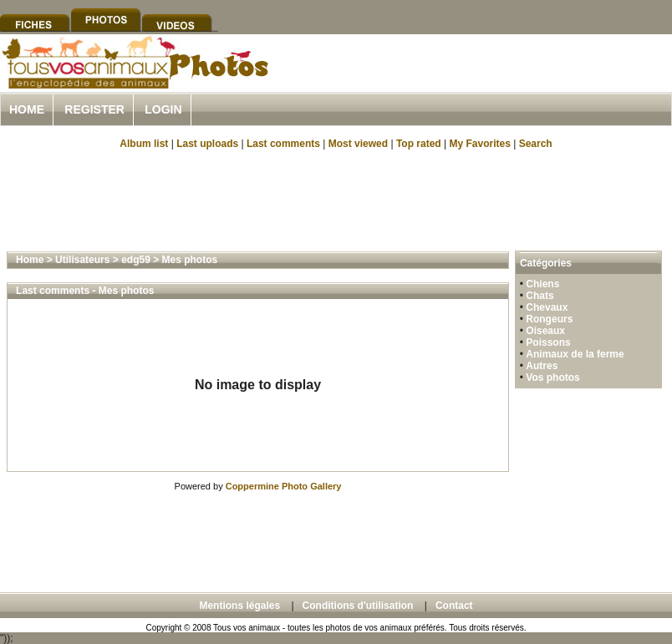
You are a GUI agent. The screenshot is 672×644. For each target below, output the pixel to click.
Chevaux (547, 307)
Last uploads (207, 144)
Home (27, 109)
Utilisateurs (82, 260)
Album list (144, 144)
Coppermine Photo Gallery (284, 486)
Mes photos (190, 260)
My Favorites (480, 144)
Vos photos (552, 378)
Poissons (548, 342)
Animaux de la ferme (575, 354)
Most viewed (358, 144)
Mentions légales (239, 606)
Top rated (419, 144)
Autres (542, 366)
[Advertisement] (336, 199)
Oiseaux (545, 331)
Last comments (283, 144)
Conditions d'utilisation (358, 606)
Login (163, 109)
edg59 (136, 260)
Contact (454, 606)
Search (536, 144)
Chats (540, 296)
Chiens (542, 284)
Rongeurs (549, 319)
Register (94, 109)
